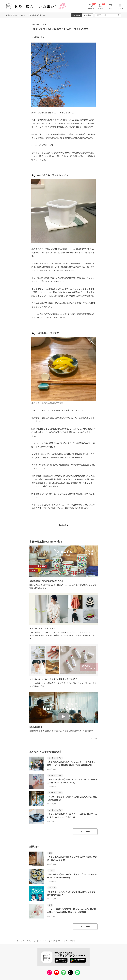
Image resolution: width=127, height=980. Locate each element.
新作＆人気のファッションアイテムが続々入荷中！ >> (25, 15)
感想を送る (63, 525)
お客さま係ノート (39, 24)
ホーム (19, 941)
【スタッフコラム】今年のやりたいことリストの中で (60, 29)
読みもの (101, 9)
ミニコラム (29, 941)
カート (110, 9)
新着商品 (91, 9)
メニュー (120, 9)
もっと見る (85, 831)
